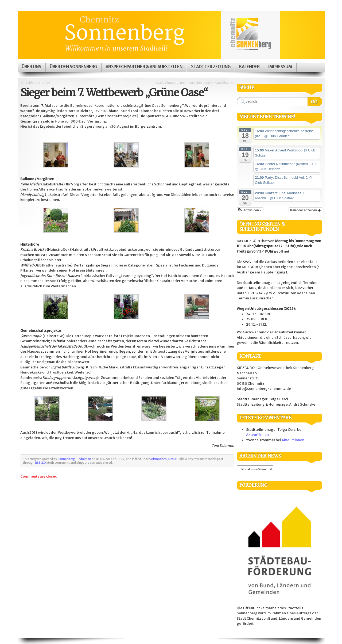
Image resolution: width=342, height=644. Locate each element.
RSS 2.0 (40, 463)
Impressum (280, 67)
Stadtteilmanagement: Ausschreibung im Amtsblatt (193, 83)
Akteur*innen (257, 435)
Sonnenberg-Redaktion (74, 459)
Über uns (31, 67)
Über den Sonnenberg (73, 67)
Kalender (249, 67)
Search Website (315, 101)
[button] (250, 210)
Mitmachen (159, 459)
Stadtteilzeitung (211, 67)
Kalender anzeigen (305, 210)
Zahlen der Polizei (38, 83)
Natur (172, 459)
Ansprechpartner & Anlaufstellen (144, 67)
